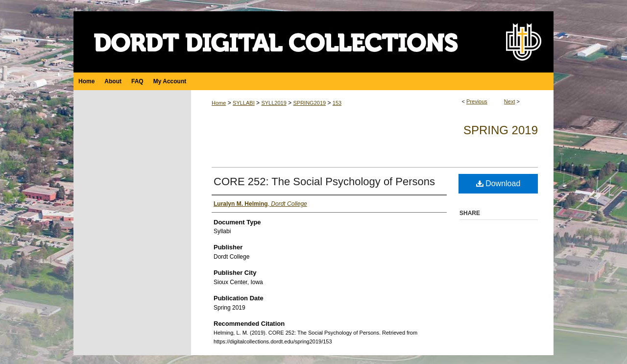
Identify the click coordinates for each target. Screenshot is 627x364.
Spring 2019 (501, 130)
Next (510, 101)
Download (498, 183)
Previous (477, 101)
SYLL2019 (274, 103)
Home (219, 103)
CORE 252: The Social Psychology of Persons (324, 182)
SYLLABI (244, 103)
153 (337, 103)
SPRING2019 (309, 103)
